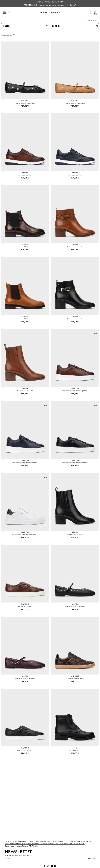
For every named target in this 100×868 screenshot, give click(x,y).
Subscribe (91, 858)
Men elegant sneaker (25, 175)
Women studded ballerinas (25, 103)
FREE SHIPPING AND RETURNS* (50, 2)
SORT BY (56, 26)
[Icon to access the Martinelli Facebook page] (44, 866)
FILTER (7, 26)
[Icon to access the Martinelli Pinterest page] (48, 866)
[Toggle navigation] (4, 12)
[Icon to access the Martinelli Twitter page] (52, 866)
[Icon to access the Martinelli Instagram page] (55, 866)
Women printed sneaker (75, 678)
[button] (90, 13)
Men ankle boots (25, 247)
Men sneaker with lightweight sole (75, 391)
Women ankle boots (75, 247)
